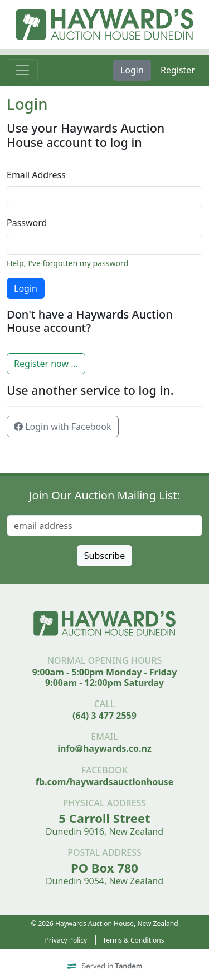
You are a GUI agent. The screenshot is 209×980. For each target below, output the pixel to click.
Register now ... (46, 364)
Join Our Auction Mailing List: (104, 495)
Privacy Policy (66, 940)
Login (132, 70)
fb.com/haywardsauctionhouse (104, 782)
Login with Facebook (63, 427)
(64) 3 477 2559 (104, 716)
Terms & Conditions (133, 940)
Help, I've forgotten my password (67, 263)
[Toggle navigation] (22, 70)
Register (178, 70)
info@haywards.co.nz (104, 748)
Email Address (36, 175)
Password (27, 223)
